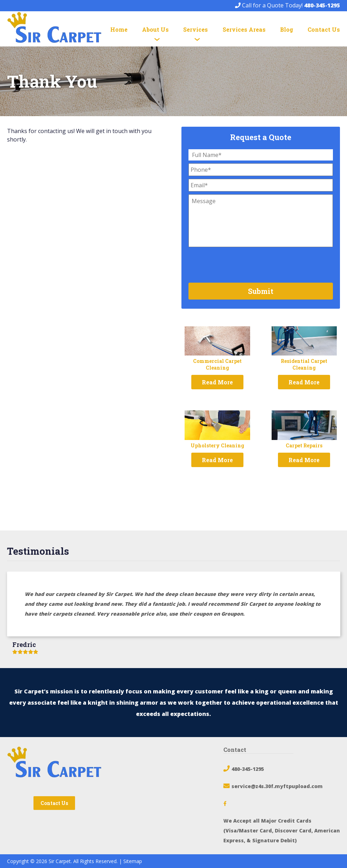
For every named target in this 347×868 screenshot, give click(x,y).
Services (196, 29)
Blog (287, 29)
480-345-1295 (322, 5)
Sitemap (133, 861)
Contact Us (324, 29)
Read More (217, 382)
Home (119, 29)
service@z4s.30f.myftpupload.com (277, 786)
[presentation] (242, 264)
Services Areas (244, 29)
